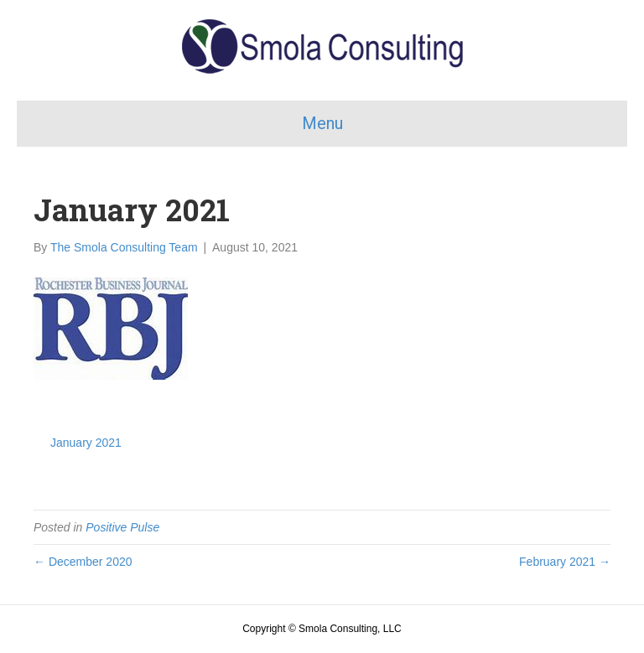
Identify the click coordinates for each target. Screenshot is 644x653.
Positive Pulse (122, 527)
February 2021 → (565, 562)
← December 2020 (83, 562)
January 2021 (86, 443)
